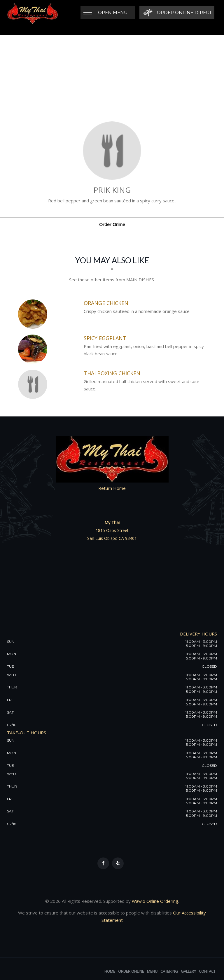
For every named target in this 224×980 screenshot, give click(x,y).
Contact (207, 971)
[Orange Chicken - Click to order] (34, 314)
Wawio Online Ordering (155, 901)
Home (110, 971)
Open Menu (113, 12)
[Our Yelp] (118, 863)
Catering (169, 971)
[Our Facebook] (103, 863)
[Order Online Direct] (177, 12)
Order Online (112, 224)
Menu (152, 971)
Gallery (188, 971)
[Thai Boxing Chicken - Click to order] (34, 384)
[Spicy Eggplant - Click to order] (34, 349)
